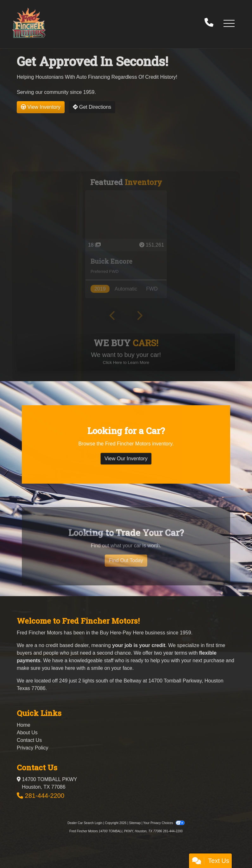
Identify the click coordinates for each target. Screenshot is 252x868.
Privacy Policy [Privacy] (33, 748)
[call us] (209, 23)
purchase (214, 660)
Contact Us (29, 740)
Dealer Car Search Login (85, 823)
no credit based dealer (63, 645)
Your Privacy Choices (164, 823)
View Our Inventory (126, 466)
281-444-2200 (45, 796)
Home (24, 725)
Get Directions (92, 107)
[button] (229, 23)
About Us (27, 733)
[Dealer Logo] (29, 23)
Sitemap (135, 823)
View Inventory (41, 107)
